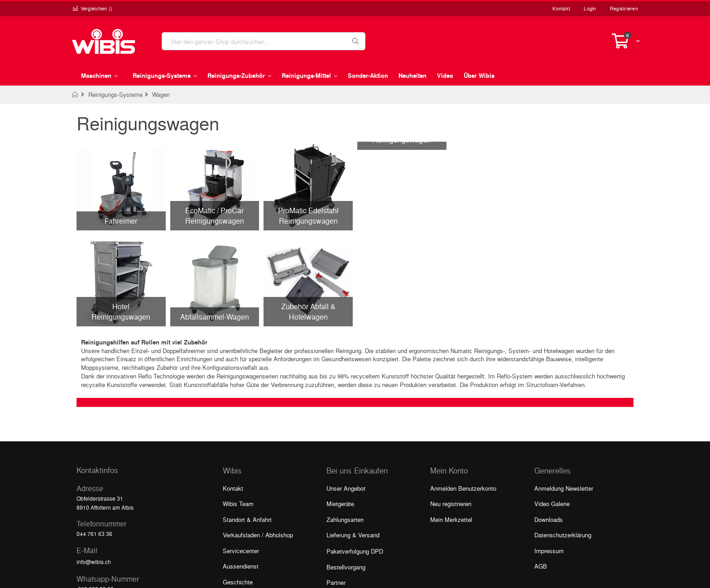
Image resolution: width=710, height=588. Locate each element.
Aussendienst (241, 566)
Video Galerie (552, 504)
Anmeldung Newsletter (564, 488)
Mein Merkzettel (451, 519)
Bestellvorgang (346, 567)
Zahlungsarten (345, 519)
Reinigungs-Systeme (115, 94)
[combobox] (264, 41)
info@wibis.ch (94, 562)
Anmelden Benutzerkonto (463, 488)
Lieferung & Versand (353, 535)
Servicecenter (241, 551)
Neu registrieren (451, 504)
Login (590, 8)
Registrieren (624, 8)
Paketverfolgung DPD (355, 551)
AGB (541, 566)
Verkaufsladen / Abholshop (258, 535)
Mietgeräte (340, 504)
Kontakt (561, 8)
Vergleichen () (92, 8)
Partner (336, 582)
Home (75, 95)
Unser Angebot (346, 488)
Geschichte (238, 582)
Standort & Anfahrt (247, 519)
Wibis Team (238, 504)
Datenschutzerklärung (563, 535)
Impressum (549, 551)
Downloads (549, 519)
